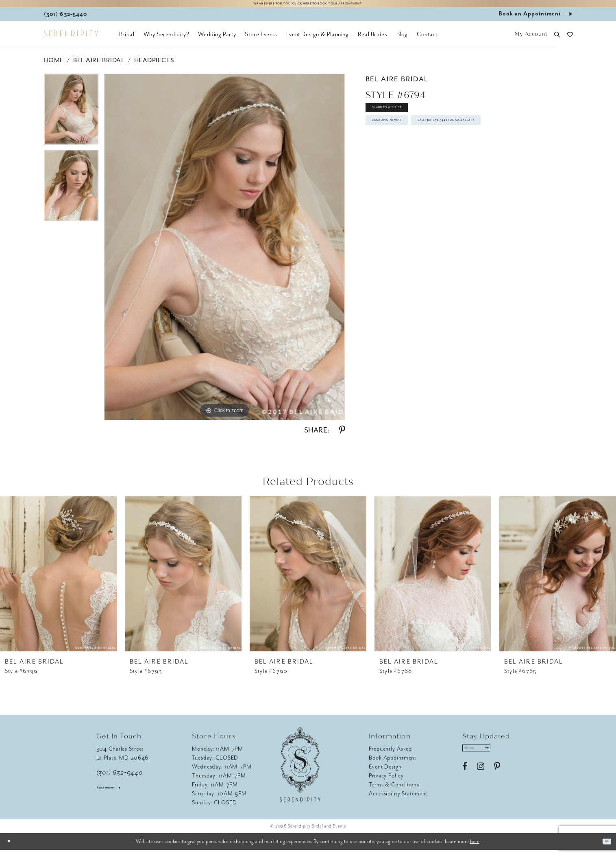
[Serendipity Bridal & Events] (71, 40)
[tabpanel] (71, 118)
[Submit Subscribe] (510, 757)
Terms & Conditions (394, 791)
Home (54, 66)
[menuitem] (127, 41)
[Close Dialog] (12, 848)
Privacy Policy (386, 782)
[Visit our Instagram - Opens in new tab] (481, 779)
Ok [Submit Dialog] (603, 848)
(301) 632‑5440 (120, 779)
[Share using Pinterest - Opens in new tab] (342, 436)
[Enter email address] (490, 757)
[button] (531, 41)
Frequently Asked (391, 755)
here (475, 847)
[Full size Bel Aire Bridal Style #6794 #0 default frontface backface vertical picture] (225, 253)
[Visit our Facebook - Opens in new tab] (465, 779)
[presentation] (58, 580)
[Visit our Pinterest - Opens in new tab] (497, 779)
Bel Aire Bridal (99, 66)
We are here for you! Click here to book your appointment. (308, 7)
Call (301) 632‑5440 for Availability (434, 167)
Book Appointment (408, 144)
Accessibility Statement (398, 800)
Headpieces (154, 66)
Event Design (385, 773)
